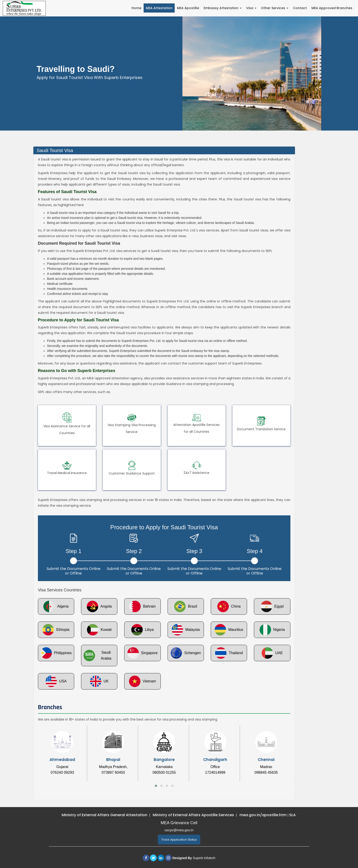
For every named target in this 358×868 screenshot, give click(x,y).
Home (136, 8)
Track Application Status (179, 840)
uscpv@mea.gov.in (179, 830)
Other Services (275, 8)
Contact (300, 8)
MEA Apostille (188, 8)
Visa (251, 8)
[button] (156, 786)
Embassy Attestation (223, 8)
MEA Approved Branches (332, 8)
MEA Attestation (159, 8)
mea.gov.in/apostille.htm (263, 815)
